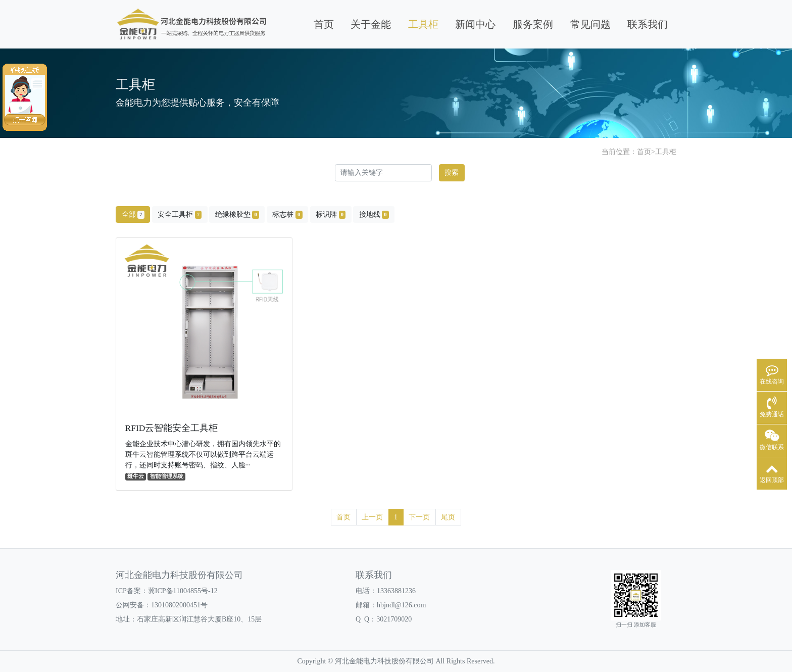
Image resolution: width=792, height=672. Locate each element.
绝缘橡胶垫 (237, 215)
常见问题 (590, 24)
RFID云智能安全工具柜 (172, 428)
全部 (133, 215)
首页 (324, 24)
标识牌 (331, 215)
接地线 (374, 215)
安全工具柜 (180, 215)
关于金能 (371, 24)
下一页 (419, 517)
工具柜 (423, 24)
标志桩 (287, 215)
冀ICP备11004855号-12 (183, 591)
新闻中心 (475, 24)
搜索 (452, 173)
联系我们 (648, 24)
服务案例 (533, 24)
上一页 (372, 517)
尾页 (448, 517)
